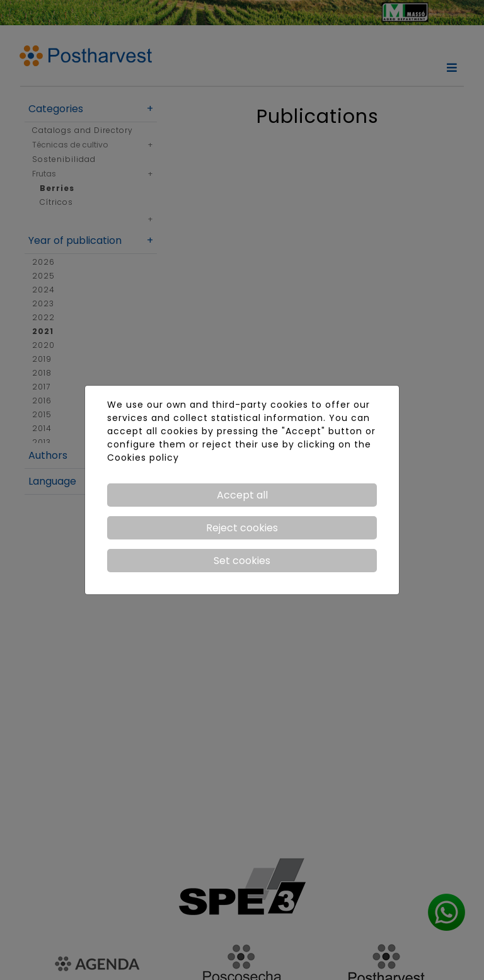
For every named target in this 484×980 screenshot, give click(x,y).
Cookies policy (143, 458)
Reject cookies (242, 528)
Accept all (242, 495)
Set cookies (242, 561)
